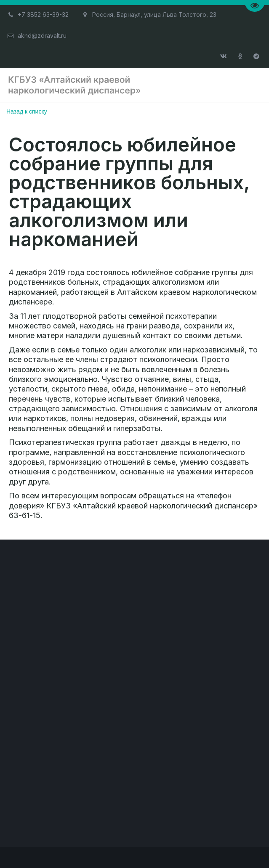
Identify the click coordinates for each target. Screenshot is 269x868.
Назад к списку (27, 111)
